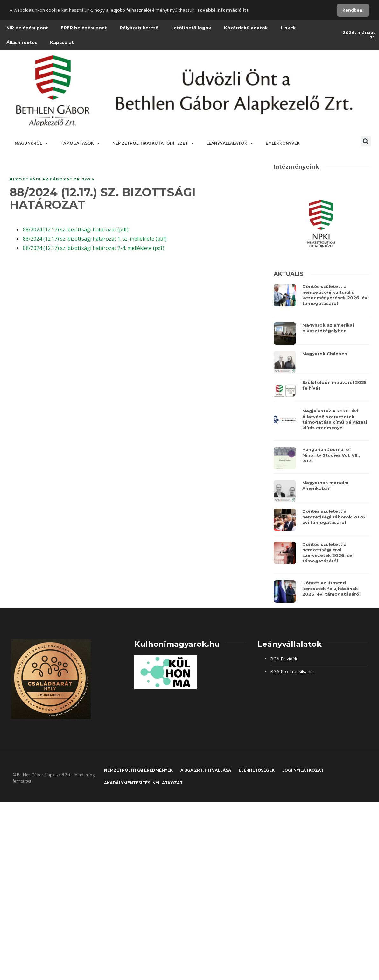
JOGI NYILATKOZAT (303, 770)
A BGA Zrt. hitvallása (206, 770)
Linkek (288, 28)
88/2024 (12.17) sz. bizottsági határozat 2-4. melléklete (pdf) (94, 248)
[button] (366, 141)
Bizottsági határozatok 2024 (52, 179)
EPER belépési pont (84, 28)
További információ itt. (223, 10)
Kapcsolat (62, 42)
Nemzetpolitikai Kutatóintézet (153, 143)
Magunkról (31, 143)
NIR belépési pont (27, 28)
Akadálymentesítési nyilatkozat (143, 783)
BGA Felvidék (284, 659)
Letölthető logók (191, 28)
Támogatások (80, 143)
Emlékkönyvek (283, 143)
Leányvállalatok (230, 143)
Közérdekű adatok (246, 28)
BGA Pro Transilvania (292, 671)
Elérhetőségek (257, 770)
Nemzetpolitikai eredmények (138, 770)
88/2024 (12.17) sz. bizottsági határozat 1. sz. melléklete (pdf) (95, 239)
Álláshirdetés (22, 42)
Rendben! (353, 10)
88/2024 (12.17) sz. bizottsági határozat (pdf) (76, 229)
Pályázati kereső (139, 28)
